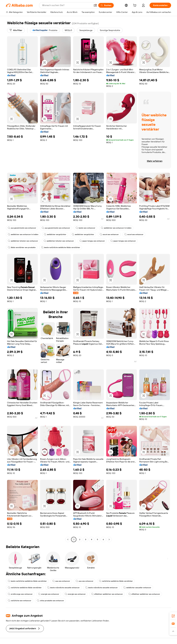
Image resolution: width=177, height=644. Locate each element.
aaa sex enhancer (61, 581)
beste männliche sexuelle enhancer (63, 588)
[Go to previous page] (68, 539)
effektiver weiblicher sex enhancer (107, 594)
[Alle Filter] (16, 30)
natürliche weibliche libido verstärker (116, 581)
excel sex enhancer (109, 234)
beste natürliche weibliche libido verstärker (61, 247)
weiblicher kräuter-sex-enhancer (23, 241)
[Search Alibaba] (67, 5)
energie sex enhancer (49, 594)
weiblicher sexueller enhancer (137, 588)
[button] (95, 5)
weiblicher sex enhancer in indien (116, 228)
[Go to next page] (109, 539)
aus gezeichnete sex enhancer (22, 228)
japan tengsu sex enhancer (92, 241)
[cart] (135, 6)
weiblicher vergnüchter (55, 234)
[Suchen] (106, 5)
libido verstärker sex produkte (22, 247)
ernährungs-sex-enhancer (20, 594)
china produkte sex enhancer (50, 601)
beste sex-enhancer (85, 228)
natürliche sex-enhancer (20, 601)
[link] (173, 616)
